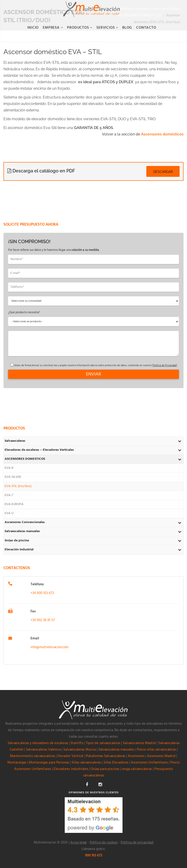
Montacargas (17, 763)
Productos (78, 28)
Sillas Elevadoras (116, 763)
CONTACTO (146, 28)
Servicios (106, 28)
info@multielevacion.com (49, 647)
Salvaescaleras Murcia (80, 750)
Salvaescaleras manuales (116, 750)
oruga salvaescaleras (137, 769)
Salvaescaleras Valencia (43, 750)
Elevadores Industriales (71, 769)
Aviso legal (78, 843)
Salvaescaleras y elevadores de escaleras (38, 743)
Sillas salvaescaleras (86, 763)
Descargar (163, 172)
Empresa (52, 28)
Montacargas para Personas (49, 763)
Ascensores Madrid (161, 756)
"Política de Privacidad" (165, 365)
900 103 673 (94, 856)
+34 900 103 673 (42, 593)
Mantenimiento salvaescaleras (32, 756)
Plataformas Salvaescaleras (106, 756)
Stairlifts (77, 743)
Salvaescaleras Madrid (139, 743)
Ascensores (136, 756)
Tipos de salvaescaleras (103, 743)
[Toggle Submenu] (179, 441)
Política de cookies (104, 843)
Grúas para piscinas (105, 769)
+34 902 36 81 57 (43, 620)
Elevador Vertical (70, 756)
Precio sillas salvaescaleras (156, 750)
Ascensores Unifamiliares (149, 763)
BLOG (127, 28)
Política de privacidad (137, 843)
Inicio (33, 28)
